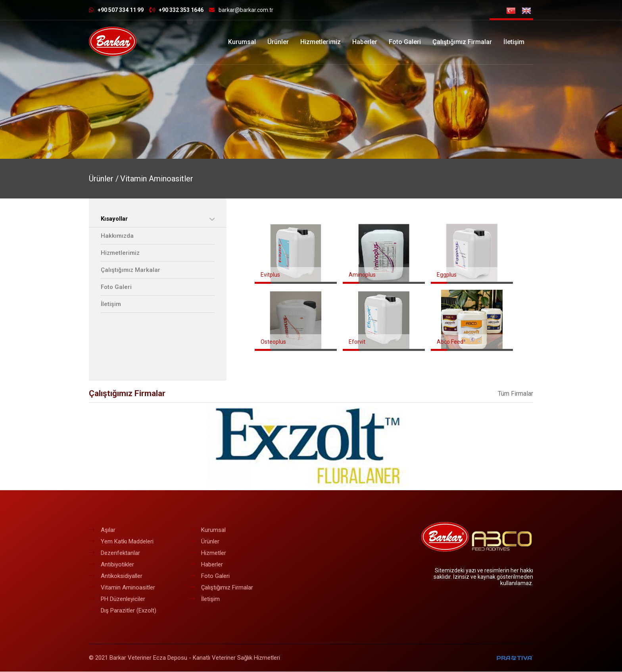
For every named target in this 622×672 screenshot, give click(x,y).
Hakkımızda (117, 236)
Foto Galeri (405, 42)
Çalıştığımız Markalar (131, 270)
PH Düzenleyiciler (117, 599)
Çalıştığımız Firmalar (462, 42)
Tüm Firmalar (515, 394)
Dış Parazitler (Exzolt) (123, 611)
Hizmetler (208, 553)
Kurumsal (242, 42)
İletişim (514, 42)
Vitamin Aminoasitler (157, 179)
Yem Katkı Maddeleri (121, 542)
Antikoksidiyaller (116, 576)
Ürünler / (104, 179)
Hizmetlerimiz (321, 42)
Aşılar (102, 530)
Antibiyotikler (111, 565)
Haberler (365, 42)
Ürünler (278, 42)
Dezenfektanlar (114, 553)
